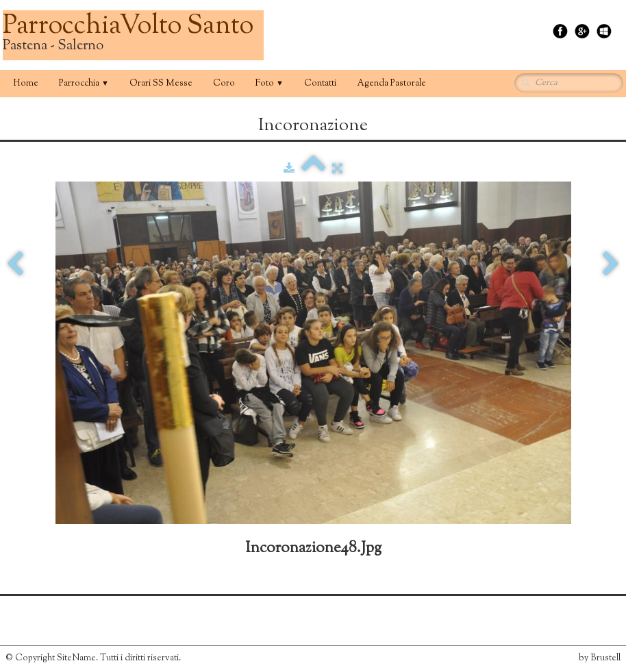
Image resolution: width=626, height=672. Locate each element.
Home (26, 84)
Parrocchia (84, 84)
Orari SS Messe (161, 84)
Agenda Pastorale (391, 84)
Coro (224, 84)
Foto (270, 84)
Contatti (320, 84)
